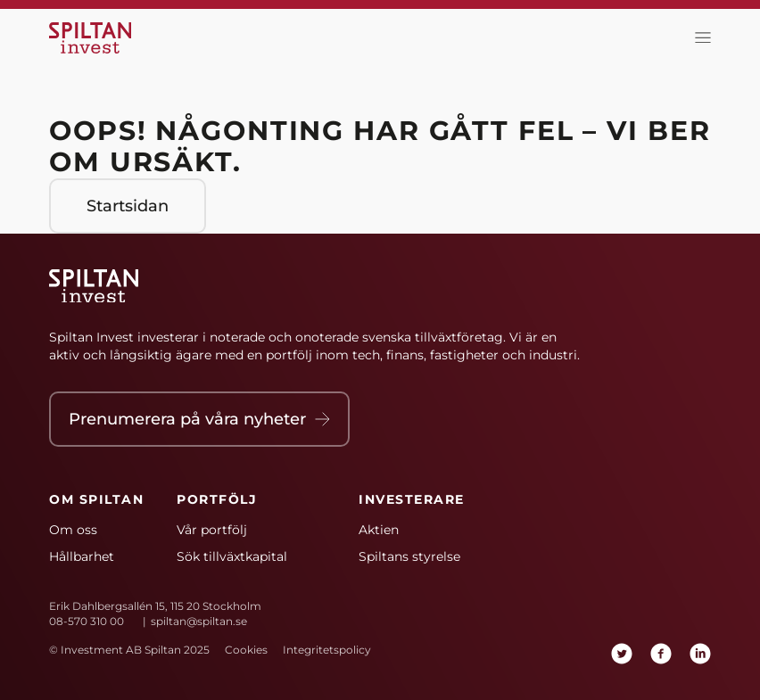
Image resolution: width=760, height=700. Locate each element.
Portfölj (217, 499)
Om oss (73, 530)
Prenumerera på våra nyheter (199, 419)
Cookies (246, 650)
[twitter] (622, 654)
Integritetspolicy (327, 650)
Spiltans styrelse (409, 556)
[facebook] (661, 654)
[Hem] (94, 38)
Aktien (379, 530)
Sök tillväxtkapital (232, 556)
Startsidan (128, 206)
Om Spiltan (96, 499)
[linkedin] (700, 654)
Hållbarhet (82, 556)
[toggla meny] (698, 38)
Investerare (412, 499)
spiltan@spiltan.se (199, 621)
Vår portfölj (212, 530)
